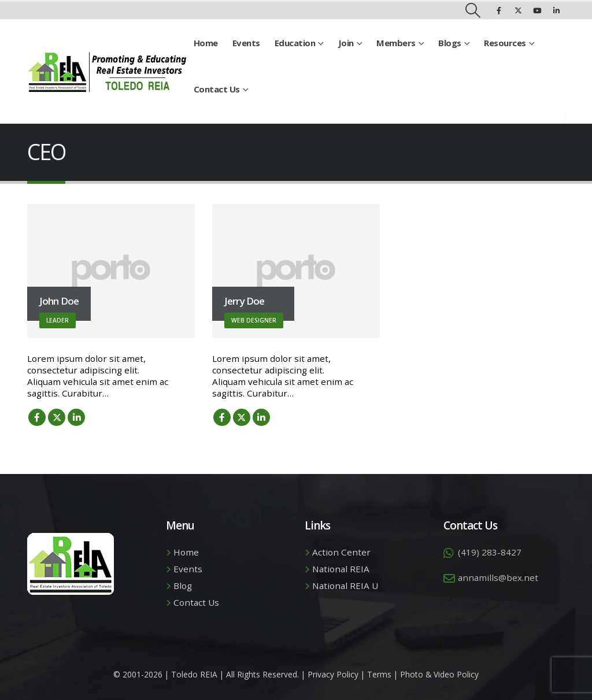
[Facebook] (499, 10)
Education (295, 43)
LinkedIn (76, 417)
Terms (379, 674)
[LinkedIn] (556, 10)
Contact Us (217, 89)
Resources (505, 43)
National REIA (341, 569)
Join (346, 43)
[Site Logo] (107, 72)
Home (206, 43)
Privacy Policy (333, 674)
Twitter (57, 417)
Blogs (450, 43)
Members (396, 43)
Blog (183, 586)
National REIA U (345, 586)
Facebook (37, 417)
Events (246, 43)
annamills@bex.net (498, 577)
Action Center (341, 552)
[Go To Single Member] (111, 271)
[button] (473, 10)
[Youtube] (537, 10)
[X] (518, 10)
